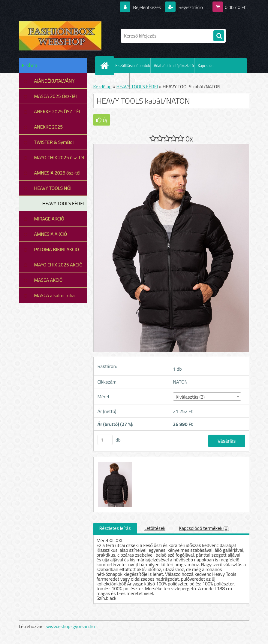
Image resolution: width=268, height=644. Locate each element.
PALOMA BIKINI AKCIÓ (57, 249)
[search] (219, 36)
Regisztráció (190, 7)
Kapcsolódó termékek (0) (204, 528)
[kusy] (105, 440)
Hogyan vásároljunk (149, 81)
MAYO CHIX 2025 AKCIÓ (58, 265)
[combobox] (207, 396)
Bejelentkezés (147, 7)
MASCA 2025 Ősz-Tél (56, 96)
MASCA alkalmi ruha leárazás (54, 297)
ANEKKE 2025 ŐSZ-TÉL (58, 111)
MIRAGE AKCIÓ (49, 219)
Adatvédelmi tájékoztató (174, 65)
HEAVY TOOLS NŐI (53, 188)
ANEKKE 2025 (49, 127)
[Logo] (60, 36)
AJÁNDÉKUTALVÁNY (54, 81)
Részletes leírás (115, 528)
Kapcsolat (206, 65)
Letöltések (155, 528)
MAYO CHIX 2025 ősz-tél (59, 157)
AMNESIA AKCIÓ (51, 234)
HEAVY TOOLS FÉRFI (63, 203)
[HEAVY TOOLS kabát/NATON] (115, 463)
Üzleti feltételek (117, 81)
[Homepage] (106, 65)
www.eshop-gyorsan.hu (71, 626)
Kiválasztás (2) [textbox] (190, 397)
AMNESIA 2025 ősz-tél (57, 173)
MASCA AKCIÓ (48, 280)
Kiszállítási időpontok (133, 65)
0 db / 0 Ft (235, 7)
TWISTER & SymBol (54, 142)
